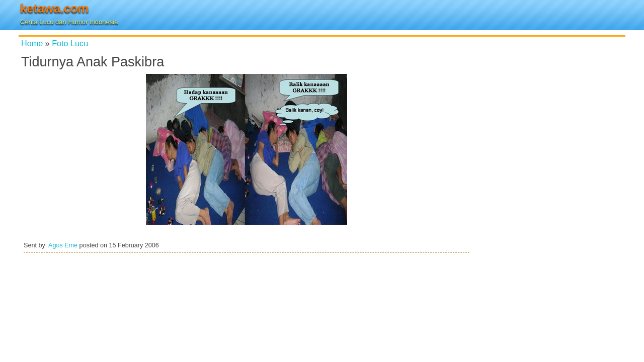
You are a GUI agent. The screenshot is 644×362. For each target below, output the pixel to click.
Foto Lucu (70, 43)
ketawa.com (54, 8)
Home (32, 43)
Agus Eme (63, 245)
